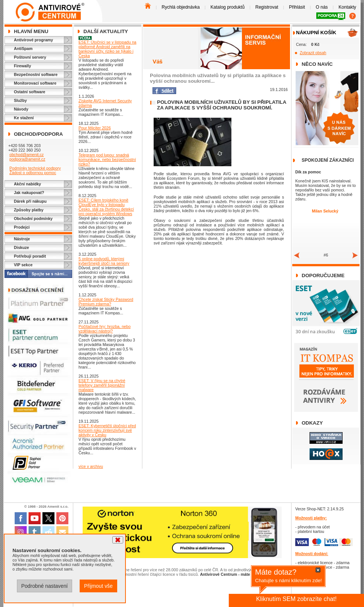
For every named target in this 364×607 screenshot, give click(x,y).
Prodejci (22, 227)
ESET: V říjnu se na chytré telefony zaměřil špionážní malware (102, 385)
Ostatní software (30, 92)
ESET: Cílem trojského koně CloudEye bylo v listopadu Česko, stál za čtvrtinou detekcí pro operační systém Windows (106, 207)
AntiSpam (23, 49)
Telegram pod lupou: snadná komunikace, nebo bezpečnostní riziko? (107, 159)
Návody (21, 109)
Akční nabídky (27, 184)
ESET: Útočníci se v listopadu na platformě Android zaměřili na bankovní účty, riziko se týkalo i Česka (107, 49)
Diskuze (21, 247)
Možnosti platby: (311, 518)
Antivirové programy (33, 40)
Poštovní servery (30, 57)
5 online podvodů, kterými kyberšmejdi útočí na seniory (104, 261)
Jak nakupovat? (29, 193)
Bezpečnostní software (36, 74)
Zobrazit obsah (313, 53)
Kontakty (347, 7)
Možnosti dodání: (312, 554)
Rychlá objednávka (180, 7)
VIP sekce (23, 265)
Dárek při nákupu (30, 201)
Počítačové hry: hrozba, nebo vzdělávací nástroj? (105, 329)
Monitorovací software (35, 83)
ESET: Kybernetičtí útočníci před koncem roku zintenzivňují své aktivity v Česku (107, 430)
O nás (322, 7)
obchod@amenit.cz (26, 155)
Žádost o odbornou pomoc (33, 173)
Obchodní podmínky (33, 219)
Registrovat (267, 7)
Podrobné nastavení (44, 586)
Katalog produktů (227, 7)
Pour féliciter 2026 (95, 128)
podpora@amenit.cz (27, 159)
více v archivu (91, 466)
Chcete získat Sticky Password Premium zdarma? (106, 302)
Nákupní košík (316, 33)
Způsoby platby (29, 210)
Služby (20, 100)
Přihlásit (297, 7)
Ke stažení (24, 118)
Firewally (23, 66)
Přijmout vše (98, 586)
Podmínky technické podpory (35, 168)
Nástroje (22, 239)
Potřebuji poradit (30, 256)
